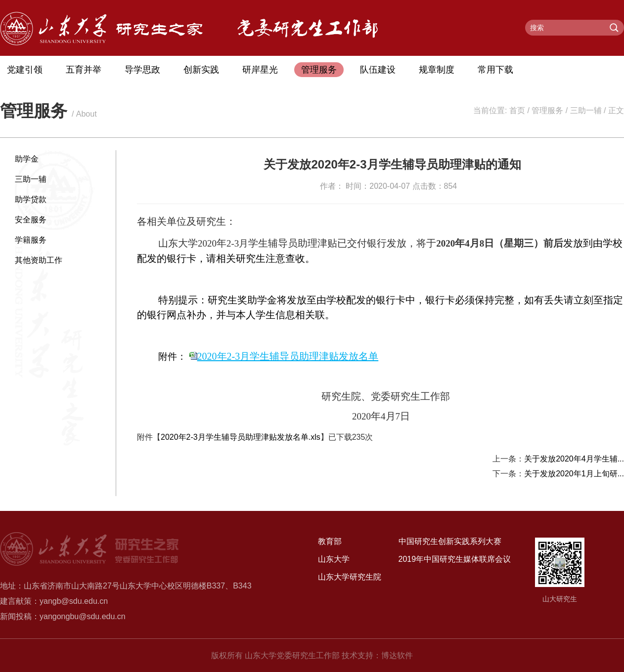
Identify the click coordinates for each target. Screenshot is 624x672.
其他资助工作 (39, 260)
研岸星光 (260, 70)
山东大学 (334, 559)
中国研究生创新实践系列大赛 (450, 541)
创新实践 (201, 70)
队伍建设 (378, 70)
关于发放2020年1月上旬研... (574, 474)
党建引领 (25, 70)
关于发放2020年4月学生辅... (574, 459)
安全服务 (31, 220)
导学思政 (142, 70)
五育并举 (84, 70)
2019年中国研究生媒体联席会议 (455, 559)
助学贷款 (31, 199)
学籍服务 (31, 240)
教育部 (330, 541)
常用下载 (495, 70)
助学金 (27, 159)
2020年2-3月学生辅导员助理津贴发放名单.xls (241, 437)
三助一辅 (586, 110)
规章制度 (437, 70)
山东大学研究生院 (350, 577)
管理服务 (319, 70)
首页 (517, 110)
